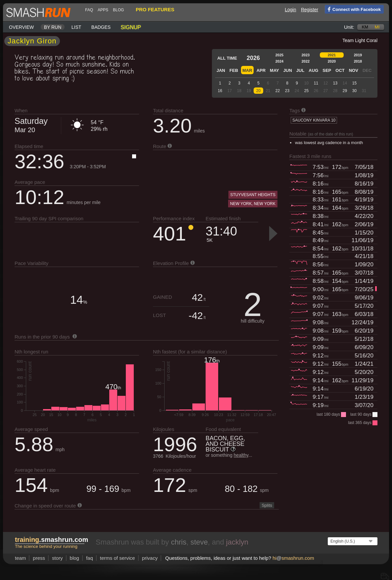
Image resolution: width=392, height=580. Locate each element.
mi (377, 27)
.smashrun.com (51, 540)
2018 (358, 61)
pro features (155, 9)
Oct (340, 70)
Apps (103, 10)
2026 (253, 58)
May (274, 70)
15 (354, 83)
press (39, 558)
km (365, 27)
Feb (234, 70)
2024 (279, 61)
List (76, 27)
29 (345, 91)
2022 (306, 61)
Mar (247, 70)
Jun (288, 70)
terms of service (118, 558)
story (57, 558)
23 (287, 91)
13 (335, 83)
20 (258, 91)
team (20, 558)
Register (310, 10)
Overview (21, 27)
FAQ (89, 10)
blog (118, 10)
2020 (332, 61)
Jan (221, 70)
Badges (101, 27)
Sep (327, 70)
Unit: (349, 27)
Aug (313, 70)
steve (199, 542)
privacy (150, 558)
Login (290, 10)
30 (354, 91)
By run (53, 27)
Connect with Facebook (353, 9)
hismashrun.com (293, 558)
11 (316, 83)
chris (178, 542)
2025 (279, 55)
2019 (358, 55)
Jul (300, 70)
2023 (306, 55)
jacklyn (237, 542)
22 (278, 91)
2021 (332, 55)
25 (306, 91)
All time (227, 58)
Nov (354, 70)
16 (220, 91)
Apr (261, 70)
